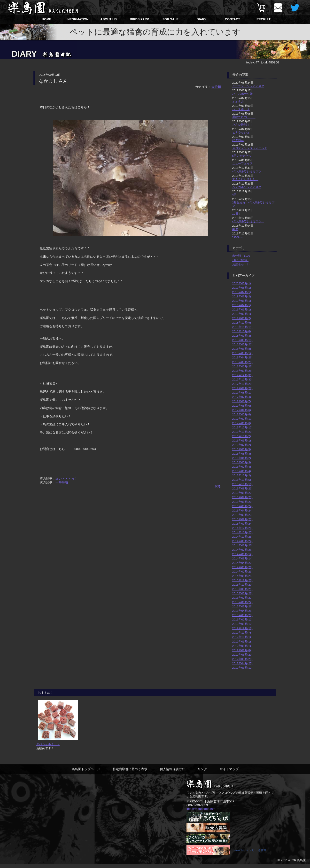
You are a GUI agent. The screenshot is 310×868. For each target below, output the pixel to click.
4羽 (235, 195)
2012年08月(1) (242, 646)
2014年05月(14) (242, 558)
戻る (218, 486)
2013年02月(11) (242, 619)
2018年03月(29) (242, 362)
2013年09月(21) (242, 589)
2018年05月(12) (242, 353)
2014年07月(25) (242, 550)
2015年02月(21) (242, 519)
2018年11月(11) (242, 327)
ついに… (238, 237)
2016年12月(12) (242, 427)
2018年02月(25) (242, 366)
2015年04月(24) (242, 510)
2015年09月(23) (242, 488)
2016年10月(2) (242, 436)
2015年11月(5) (242, 480)
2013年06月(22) (242, 602)
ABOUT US (108, 19)
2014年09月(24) (242, 541)
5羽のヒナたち (242, 156)
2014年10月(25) (242, 537)
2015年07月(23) (242, 497)
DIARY (201, 19)
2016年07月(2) (242, 445)
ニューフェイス (242, 163)
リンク (202, 773)
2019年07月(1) (242, 292)
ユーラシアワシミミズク (248, 86)
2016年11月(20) (242, 432)
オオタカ (238, 101)
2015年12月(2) (242, 475)
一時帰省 (62, 482)
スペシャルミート (48, 748)
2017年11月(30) (242, 379)
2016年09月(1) (242, 440)
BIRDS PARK (139, 19)
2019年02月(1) (242, 314)
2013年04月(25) (242, 611)
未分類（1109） (243, 256)
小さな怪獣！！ (242, 125)
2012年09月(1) (242, 641)
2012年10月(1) (242, 637)
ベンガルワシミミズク (247, 171)
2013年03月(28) (242, 615)
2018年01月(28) (242, 371)
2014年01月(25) (242, 576)
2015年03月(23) (242, 515)
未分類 (216, 87)
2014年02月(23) (242, 571)
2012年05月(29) (242, 659)
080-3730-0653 (197, 809)
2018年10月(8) (242, 331)
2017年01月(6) (242, 423)
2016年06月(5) (242, 449)
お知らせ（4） (242, 264)
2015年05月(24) (242, 506)
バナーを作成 (258, 854)
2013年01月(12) (242, 624)
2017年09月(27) (242, 388)
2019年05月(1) (242, 301)
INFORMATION (78, 19)
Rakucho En (241, 854)
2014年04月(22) (242, 563)
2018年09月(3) (242, 336)
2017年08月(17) (242, 392)
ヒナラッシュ (241, 132)
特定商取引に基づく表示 (130, 773)
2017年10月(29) (242, 384)
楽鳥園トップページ (86, 773)
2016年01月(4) (242, 471)
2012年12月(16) (242, 628)
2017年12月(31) (242, 375)
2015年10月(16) (242, 484)
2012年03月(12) (242, 668)
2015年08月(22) (242, 493)
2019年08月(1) (242, 288)
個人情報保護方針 (172, 773)
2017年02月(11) (242, 419)
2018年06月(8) (242, 349)
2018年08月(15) (242, 340)
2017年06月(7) (242, 401)
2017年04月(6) (242, 410)
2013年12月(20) (242, 580)
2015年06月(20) (242, 502)
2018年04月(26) (242, 357)
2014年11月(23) (242, 532)
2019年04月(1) (242, 305)
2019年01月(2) (242, 318)
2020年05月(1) (242, 283)
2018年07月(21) (242, 344)
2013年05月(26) (242, 606)
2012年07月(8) (242, 650)
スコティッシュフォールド (250, 148)
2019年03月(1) (242, 309)
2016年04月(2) (242, 458)
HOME (47, 19)
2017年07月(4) (242, 397)
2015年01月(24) (242, 523)
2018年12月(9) (242, 322)
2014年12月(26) (242, 528)
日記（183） (240, 260)
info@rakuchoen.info (201, 813)
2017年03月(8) (242, 414)
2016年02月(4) (242, 467)
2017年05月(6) (242, 406)
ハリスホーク (241, 109)
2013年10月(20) (242, 585)
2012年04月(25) (242, 663)
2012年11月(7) (242, 632)
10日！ (237, 213)
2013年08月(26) (242, 593)
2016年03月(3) (242, 462)
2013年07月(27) (242, 598)
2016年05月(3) (242, 453)
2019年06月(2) (242, 296)
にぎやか (238, 140)
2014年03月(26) (242, 567)
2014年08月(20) (242, 545)
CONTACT (233, 19)
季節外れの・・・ (244, 117)
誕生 (235, 229)
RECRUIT (263, 19)
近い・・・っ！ (66, 478)
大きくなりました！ (245, 179)
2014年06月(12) (242, 554)
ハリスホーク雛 (242, 94)
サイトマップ (229, 773)
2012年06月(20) (242, 655)
